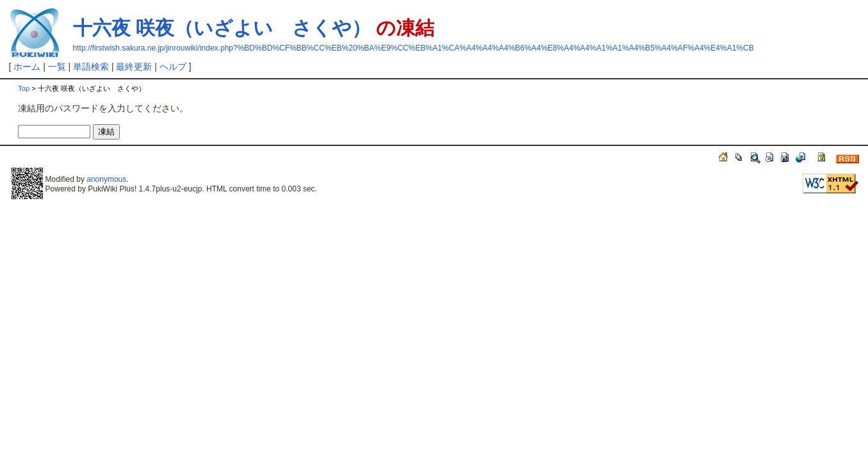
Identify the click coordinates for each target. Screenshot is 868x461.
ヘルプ (173, 67)
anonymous (106, 179)
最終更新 (134, 67)
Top (24, 88)
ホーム (27, 67)
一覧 (57, 67)
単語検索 (91, 67)
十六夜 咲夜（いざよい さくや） (222, 28)
